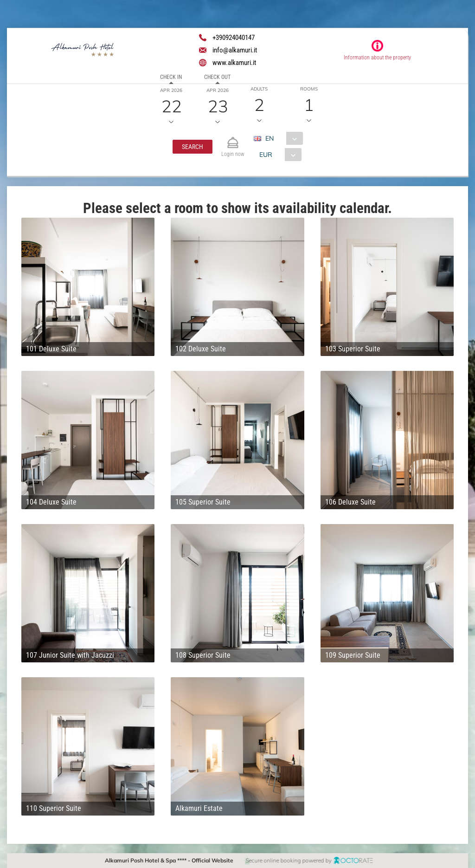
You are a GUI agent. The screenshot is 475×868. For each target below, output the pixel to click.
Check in (171, 77)
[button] (193, 147)
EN (270, 138)
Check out (217, 77)
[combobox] (282, 138)
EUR (266, 155)
